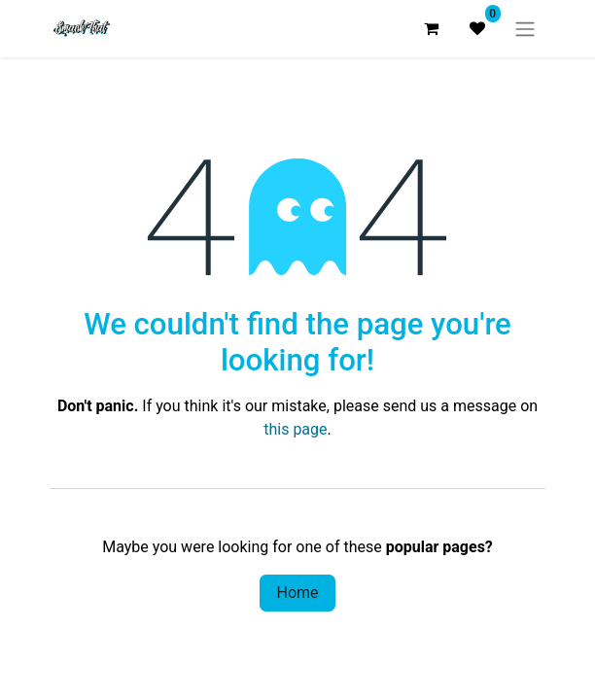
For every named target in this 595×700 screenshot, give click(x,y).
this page (295, 429)
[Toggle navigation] (525, 29)
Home (297, 593)
